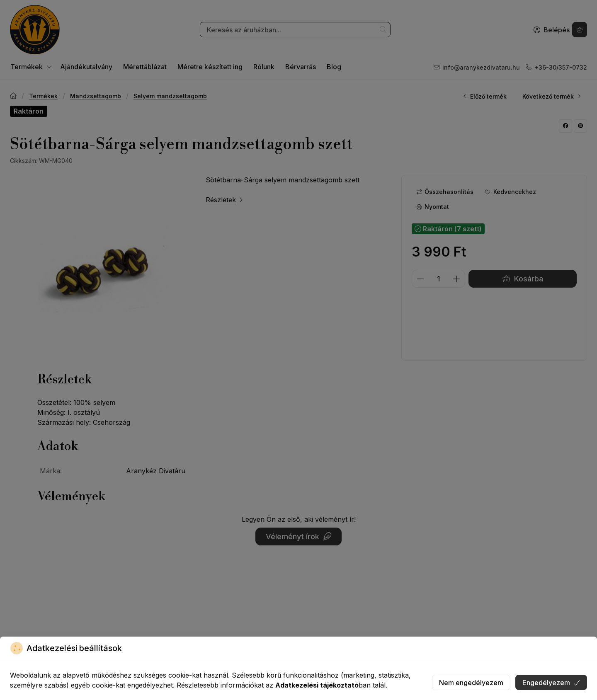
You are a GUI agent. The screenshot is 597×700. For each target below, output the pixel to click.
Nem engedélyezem (471, 683)
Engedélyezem (551, 683)
